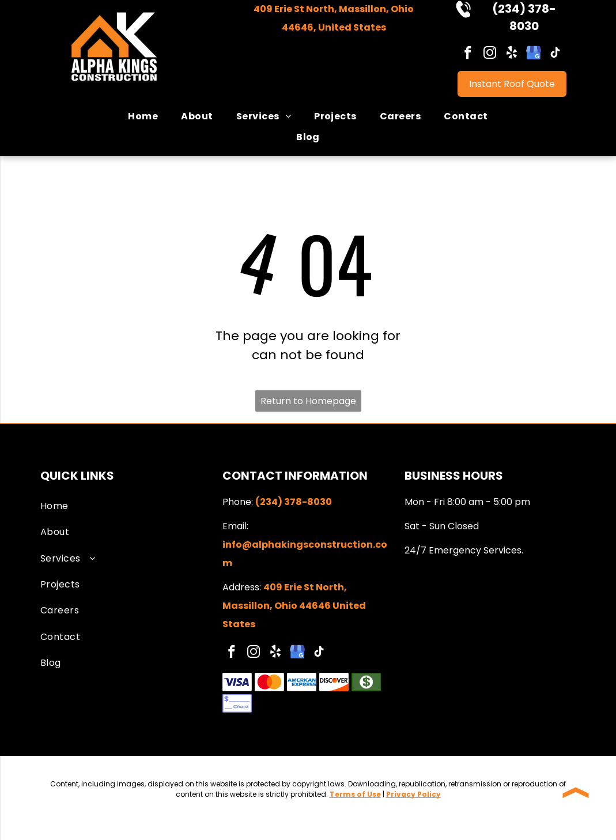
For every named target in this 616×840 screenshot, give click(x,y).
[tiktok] (556, 54)
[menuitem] (143, 116)
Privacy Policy (413, 794)
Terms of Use (355, 794)
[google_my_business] (534, 54)
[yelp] (512, 54)
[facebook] (468, 54)
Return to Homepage (308, 401)
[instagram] (490, 54)
